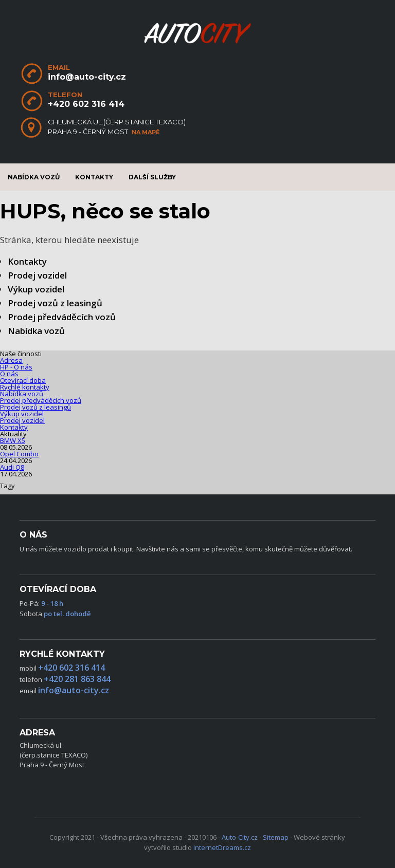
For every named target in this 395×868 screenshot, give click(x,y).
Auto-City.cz (240, 837)
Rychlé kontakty (25, 387)
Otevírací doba (23, 380)
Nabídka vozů (34, 177)
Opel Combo (19, 454)
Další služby (152, 177)
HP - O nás (16, 367)
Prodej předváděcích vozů (62, 317)
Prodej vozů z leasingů (55, 303)
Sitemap (276, 837)
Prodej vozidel (37, 275)
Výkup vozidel (36, 289)
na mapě (146, 132)
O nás (9, 374)
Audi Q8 (12, 467)
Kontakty (94, 177)
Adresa (11, 360)
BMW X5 (13, 440)
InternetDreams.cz (222, 847)
